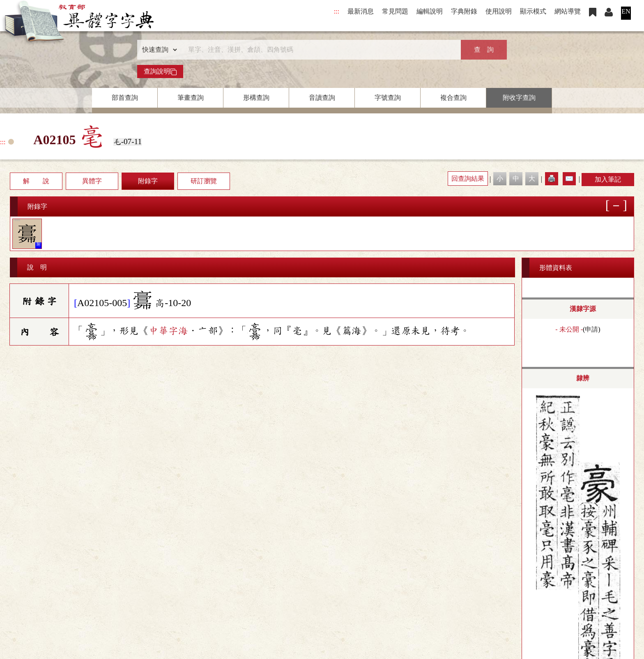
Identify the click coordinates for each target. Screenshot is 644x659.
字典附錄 (464, 11)
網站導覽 (568, 11)
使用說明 (499, 11)
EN (626, 11)
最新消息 (361, 11)
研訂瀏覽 (204, 181)
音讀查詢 (322, 98)
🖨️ (552, 179)
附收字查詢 (519, 98)
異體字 (92, 181)
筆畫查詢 (191, 98)
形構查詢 (256, 98)
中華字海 (168, 331)
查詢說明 (160, 71)
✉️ (569, 179)
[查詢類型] (158, 50)
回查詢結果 (468, 179)
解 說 (36, 181)
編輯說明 (430, 11)
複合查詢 (453, 98)
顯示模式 (533, 11)
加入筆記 (608, 179)
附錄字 (148, 181)
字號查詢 (388, 98)
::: (337, 11)
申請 (591, 329)
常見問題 (395, 11)
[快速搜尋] (319, 50)
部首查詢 (125, 98)
